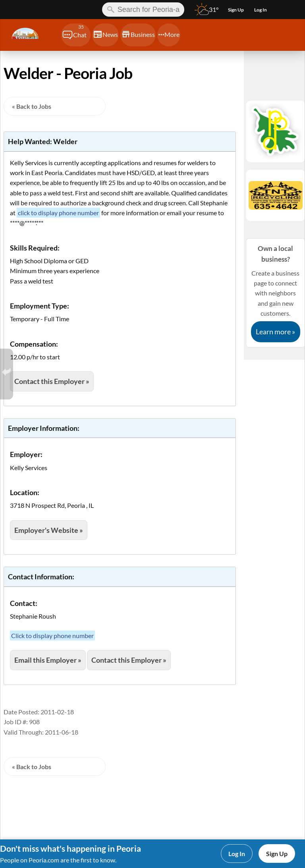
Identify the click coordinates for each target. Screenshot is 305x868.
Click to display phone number (52, 636)
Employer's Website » (49, 530)
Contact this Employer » (52, 381)
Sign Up (277, 854)
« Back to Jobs (32, 106)
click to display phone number (58, 213)
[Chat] (76, 35)
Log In (237, 854)
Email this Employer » (48, 660)
